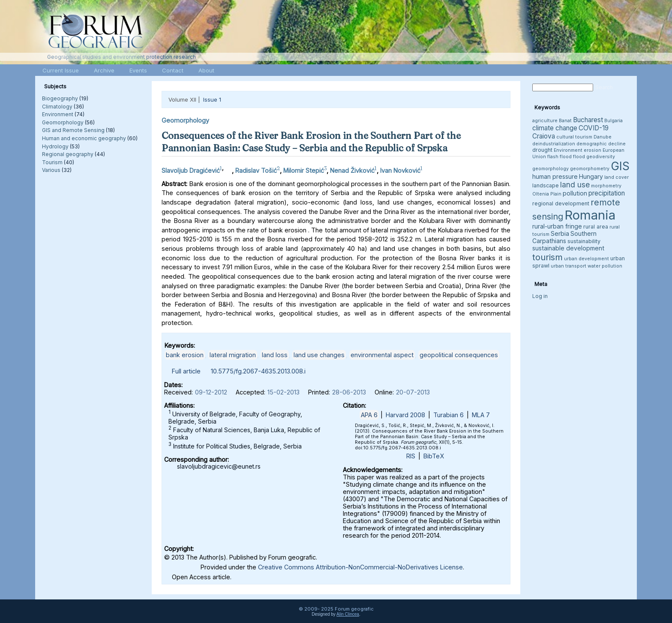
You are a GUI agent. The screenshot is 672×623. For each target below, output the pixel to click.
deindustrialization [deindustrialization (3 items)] (554, 144)
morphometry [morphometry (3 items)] (606, 186)
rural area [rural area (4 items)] (596, 227)
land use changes (319, 355)
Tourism (52, 162)
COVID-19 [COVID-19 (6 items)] (594, 128)
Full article (186, 371)
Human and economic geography (84, 138)
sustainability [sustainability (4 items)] (584, 241)
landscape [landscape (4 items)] (546, 185)
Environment (58, 114)
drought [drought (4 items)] (542, 150)
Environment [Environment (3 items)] (568, 150)
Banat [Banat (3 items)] (565, 121)
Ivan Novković (400, 170)
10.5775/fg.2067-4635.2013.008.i (258, 371)
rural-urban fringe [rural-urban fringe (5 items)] (557, 226)
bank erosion (185, 355)
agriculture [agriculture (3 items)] (545, 121)
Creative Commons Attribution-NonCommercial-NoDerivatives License (360, 567)
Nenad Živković (352, 170)
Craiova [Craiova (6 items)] (544, 136)
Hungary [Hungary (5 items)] (591, 176)
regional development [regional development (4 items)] (561, 203)
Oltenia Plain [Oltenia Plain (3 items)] (547, 194)
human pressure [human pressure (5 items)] (555, 176)
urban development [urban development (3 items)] (586, 259)
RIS (411, 456)
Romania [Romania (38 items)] (590, 215)
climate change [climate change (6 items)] (555, 128)
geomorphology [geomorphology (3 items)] (550, 169)
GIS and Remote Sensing (73, 130)
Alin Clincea (348, 614)
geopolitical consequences (459, 355)
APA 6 (369, 415)
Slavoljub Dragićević (191, 170)
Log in (540, 296)
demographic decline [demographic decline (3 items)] (601, 144)
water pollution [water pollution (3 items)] (605, 266)
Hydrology (55, 146)
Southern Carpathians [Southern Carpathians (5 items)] (564, 237)
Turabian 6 (448, 415)
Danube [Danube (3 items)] (603, 137)
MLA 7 (481, 415)
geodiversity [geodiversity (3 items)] (601, 157)
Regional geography (68, 154)
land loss (275, 355)
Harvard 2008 (405, 415)
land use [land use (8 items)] (575, 185)
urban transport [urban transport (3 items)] (568, 266)
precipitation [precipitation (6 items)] (607, 193)
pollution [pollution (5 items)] (575, 193)
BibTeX (434, 456)
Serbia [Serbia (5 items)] (560, 233)
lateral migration (233, 355)
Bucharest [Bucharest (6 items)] (588, 120)
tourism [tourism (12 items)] (547, 257)
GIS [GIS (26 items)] (620, 166)
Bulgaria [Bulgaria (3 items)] (613, 121)
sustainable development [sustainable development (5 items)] (568, 248)
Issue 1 (212, 99)
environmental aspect (382, 355)
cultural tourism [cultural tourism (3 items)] (574, 137)
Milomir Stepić (304, 170)
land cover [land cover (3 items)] (616, 177)
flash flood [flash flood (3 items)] (559, 157)
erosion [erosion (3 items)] (592, 150)
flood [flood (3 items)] (579, 157)
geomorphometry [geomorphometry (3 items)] (590, 169)
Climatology (57, 107)
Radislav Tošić (256, 170)
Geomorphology (63, 122)
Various (51, 170)
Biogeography (60, 98)
